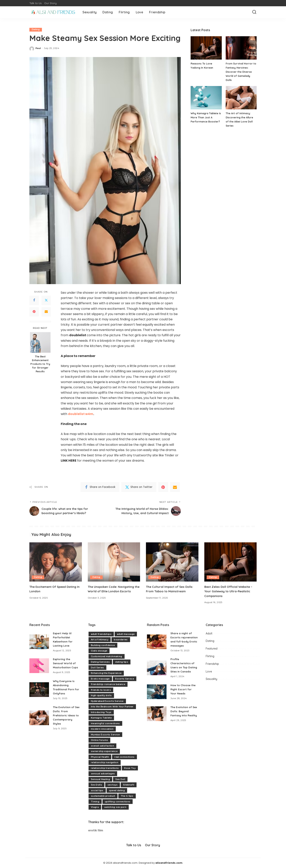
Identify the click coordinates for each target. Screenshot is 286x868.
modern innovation (102, 729)
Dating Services (100, 662)
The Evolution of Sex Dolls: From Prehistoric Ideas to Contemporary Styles (66, 715)
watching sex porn (115, 807)
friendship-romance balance (108, 684)
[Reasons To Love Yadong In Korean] (206, 48)
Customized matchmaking (107, 656)
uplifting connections (118, 802)
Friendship (212, 664)
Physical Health (100, 757)
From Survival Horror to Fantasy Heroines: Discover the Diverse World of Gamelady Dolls (241, 72)
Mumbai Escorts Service (105, 735)
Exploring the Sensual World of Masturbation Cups (66, 663)
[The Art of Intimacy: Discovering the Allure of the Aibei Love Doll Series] (241, 98)
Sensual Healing (100, 779)
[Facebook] (34, 300)
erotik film (96, 830)
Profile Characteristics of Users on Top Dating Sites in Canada (183, 672)
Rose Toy (130, 768)
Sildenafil (129, 785)
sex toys (113, 785)
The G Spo (127, 796)
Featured (212, 649)
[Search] (254, 12)
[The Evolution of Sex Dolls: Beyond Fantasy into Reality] (157, 724)
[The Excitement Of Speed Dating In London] (56, 562)
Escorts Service (125, 679)
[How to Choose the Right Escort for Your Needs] (157, 700)
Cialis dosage (99, 651)
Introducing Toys (101, 712)
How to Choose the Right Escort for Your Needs (183, 698)
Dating (36, 30)
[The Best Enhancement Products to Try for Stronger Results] (40, 343)
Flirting (210, 656)
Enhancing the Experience (106, 673)
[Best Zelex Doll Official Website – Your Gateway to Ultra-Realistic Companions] (231, 562)
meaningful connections (105, 723)
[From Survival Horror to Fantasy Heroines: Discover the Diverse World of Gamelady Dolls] (241, 48)
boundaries (121, 640)
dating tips (122, 662)
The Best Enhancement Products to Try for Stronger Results (40, 364)
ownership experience (104, 751)
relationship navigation (105, 762)
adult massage (126, 634)
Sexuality (211, 679)
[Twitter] (46, 300)
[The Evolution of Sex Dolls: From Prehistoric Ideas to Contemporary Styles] (39, 718)
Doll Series (97, 668)
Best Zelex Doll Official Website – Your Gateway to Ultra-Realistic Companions (230, 591)
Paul (38, 48)
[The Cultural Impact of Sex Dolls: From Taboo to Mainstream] (172, 562)
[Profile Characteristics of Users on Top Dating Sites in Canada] (157, 674)
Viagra (95, 807)
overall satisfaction (102, 746)
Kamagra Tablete (101, 718)
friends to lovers (101, 690)
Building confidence (103, 645)
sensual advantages (103, 774)
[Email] (46, 312)
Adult (209, 633)
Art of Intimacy (100, 640)
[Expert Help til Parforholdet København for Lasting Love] (39, 642)
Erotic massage (100, 679)
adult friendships (101, 634)
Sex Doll (120, 779)
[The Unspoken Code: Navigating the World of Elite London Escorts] (114, 562)
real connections (124, 757)
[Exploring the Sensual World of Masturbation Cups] (39, 666)
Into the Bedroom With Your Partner (112, 707)
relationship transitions (105, 768)
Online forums (99, 740)
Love (209, 671)
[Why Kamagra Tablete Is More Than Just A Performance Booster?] (206, 98)
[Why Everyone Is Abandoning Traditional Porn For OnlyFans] (39, 690)
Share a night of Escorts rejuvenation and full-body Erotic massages (182, 641)
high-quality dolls (101, 695)
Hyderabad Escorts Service (107, 701)
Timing (95, 802)
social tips (97, 790)
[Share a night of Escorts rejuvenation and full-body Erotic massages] (157, 644)
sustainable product (103, 796)
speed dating (117, 790)
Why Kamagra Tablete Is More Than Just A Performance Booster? (206, 117)
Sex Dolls (96, 785)
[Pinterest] (34, 312)
